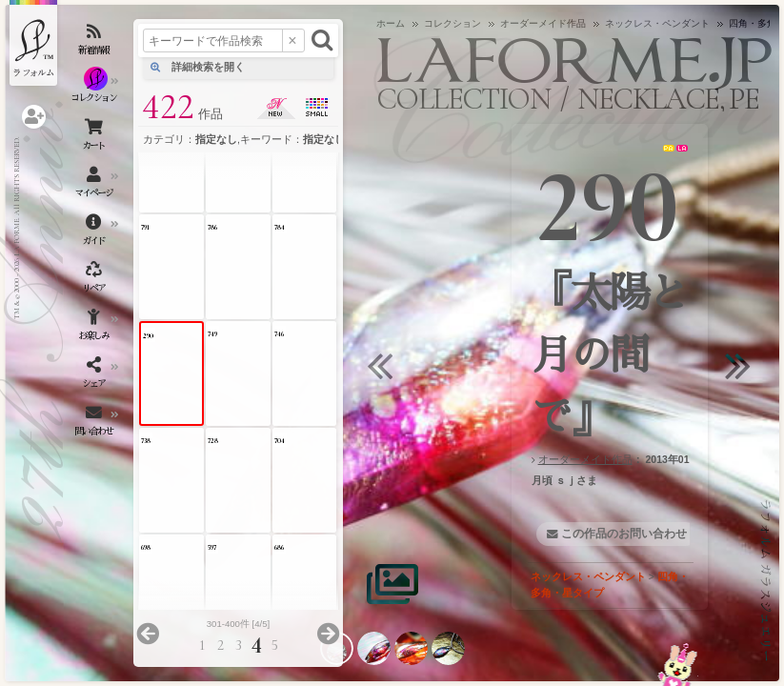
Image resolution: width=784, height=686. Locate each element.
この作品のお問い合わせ (624, 534)
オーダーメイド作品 (585, 459)
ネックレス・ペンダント (588, 576)
